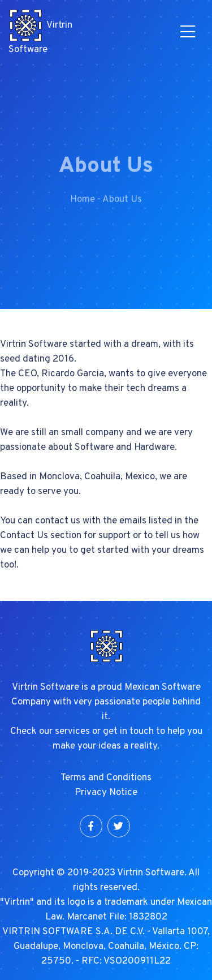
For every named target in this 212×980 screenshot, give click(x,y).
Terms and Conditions (106, 778)
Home (83, 205)
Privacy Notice (106, 793)
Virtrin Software (40, 32)
